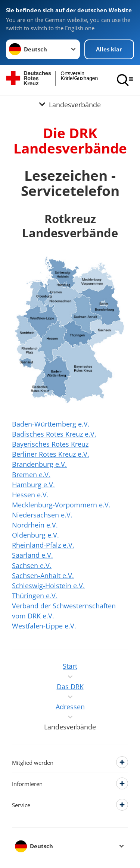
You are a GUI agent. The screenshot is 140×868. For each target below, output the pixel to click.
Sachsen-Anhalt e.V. (43, 576)
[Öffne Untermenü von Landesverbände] (70, 104)
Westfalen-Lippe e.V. (44, 626)
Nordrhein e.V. (35, 525)
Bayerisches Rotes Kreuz (50, 444)
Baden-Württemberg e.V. (51, 424)
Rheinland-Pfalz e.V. (43, 545)
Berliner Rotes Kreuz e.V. (51, 454)
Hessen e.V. (30, 495)
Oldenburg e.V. (35, 535)
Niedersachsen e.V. (42, 515)
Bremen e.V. (31, 475)
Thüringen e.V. (35, 596)
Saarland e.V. (32, 555)
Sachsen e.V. (32, 566)
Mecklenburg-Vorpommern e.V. (61, 505)
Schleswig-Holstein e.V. (48, 586)
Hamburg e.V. (33, 485)
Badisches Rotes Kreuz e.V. (54, 434)
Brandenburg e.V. (39, 464)
